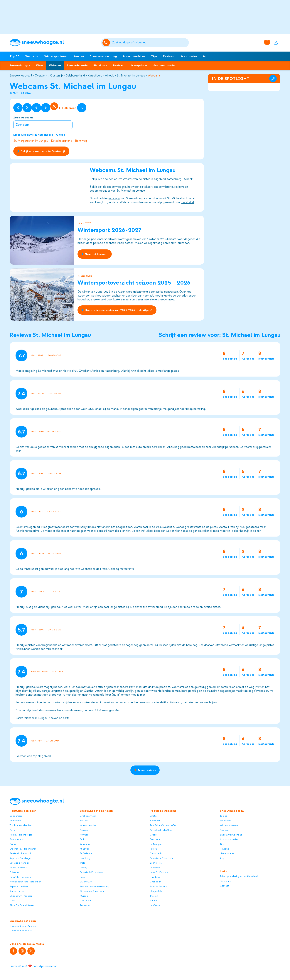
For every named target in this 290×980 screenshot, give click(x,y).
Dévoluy (14, 872)
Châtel (154, 816)
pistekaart (146, 187)
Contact (225, 886)
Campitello (156, 853)
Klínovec (85, 849)
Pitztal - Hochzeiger (21, 835)
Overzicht (41, 76)
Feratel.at (188, 203)
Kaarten (79, 56)
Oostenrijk (57, 76)
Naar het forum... (95, 254)
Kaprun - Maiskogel (21, 858)
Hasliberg (85, 858)
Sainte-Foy (156, 863)
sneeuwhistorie (163, 187)
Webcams (32, 56)
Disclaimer (226, 881)
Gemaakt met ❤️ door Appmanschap (34, 966)
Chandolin (155, 882)
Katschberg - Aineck (101, 76)
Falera (153, 849)
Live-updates (139, 65)
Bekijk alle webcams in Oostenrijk (41, 151)
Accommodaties (134, 56)
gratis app (114, 199)
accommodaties (100, 191)
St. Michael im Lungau (131, 76)
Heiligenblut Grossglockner (25, 882)
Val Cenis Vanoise (20, 863)
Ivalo (13, 844)
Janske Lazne (17, 891)
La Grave (155, 905)
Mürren (84, 896)
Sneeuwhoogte (20, 65)
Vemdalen (15, 820)
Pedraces (85, 905)
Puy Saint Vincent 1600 (163, 825)
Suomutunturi (17, 839)
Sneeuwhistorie (77, 65)
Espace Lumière (19, 886)
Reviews (168, 56)
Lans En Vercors (159, 872)
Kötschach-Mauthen (161, 830)
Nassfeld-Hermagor (21, 877)
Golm (83, 839)
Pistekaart (100, 65)
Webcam (55, 65)
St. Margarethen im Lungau (31, 141)
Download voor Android (23, 926)
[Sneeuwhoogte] (54, 43)
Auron (13, 830)
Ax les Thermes (18, 868)
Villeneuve (86, 882)
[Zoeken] (150, 43)
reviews (179, 187)
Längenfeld (156, 891)
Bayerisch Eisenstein (91, 872)
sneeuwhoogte (117, 187)
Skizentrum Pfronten (21, 896)
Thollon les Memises (21, 825)
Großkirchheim (88, 816)
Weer (40, 65)
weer (135, 187)
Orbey (83, 868)
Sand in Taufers (158, 886)
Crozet (154, 835)
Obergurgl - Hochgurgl (23, 849)
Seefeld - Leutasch (21, 853)
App (206, 56)
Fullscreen (68, 108)
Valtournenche (88, 825)
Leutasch (155, 868)
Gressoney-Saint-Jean (92, 891)
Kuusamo (85, 844)
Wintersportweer (56, 56)
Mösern (84, 820)
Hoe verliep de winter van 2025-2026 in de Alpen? (117, 310)
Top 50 (15, 56)
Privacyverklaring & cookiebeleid (239, 876)
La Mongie (156, 844)
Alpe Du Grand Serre (22, 905)
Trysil (12, 900)
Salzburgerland (75, 76)
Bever (83, 877)
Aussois (84, 830)
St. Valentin (86, 853)
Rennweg (81, 141)
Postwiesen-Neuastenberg (95, 886)
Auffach (84, 835)
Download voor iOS (21, 931)
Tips (154, 56)
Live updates (188, 56)
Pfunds (154, 900)
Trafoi (83, 863)
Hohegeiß (155, 820)
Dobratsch (86, 900)
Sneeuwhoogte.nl (21, 76)
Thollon (154, 896)
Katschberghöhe (62, 141)
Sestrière (155, 839)
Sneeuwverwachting (103, 56)
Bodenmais (16, 816)
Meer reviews (145, 770)
